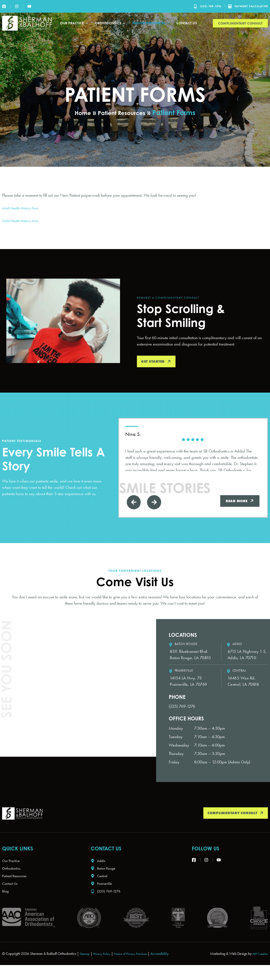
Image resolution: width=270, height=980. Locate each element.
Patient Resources (151, 23)
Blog (6, 900)
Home (78, 112)
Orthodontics (111, 23)
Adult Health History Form (23, 208)
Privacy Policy (105, 963)
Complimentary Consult (240, 23)
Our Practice (74, 23)
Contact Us (187, 23)
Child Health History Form (23, 221)
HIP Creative (259, 963)
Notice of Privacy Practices (138, 963)
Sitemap (86, 963)
